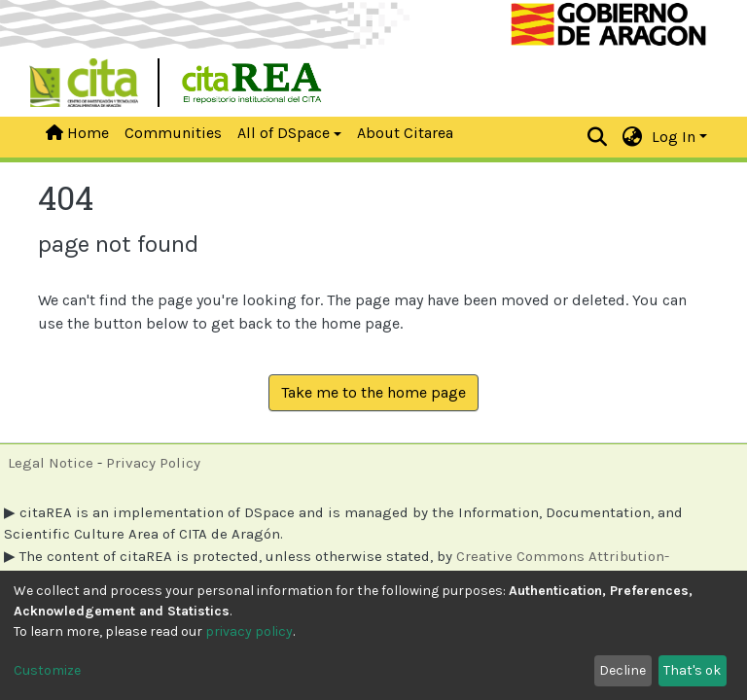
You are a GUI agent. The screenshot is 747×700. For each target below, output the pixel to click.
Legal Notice (51, 463)
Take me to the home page (373, 392)
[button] (633, 137)
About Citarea (405, 133)
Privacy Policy (153, 463)
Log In (674, 137)
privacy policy (249, 631)
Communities (173, 133)
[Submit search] (598, 137)
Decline (622, 670)
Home (77, 133)
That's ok (692, 670)
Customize (47, 670)
